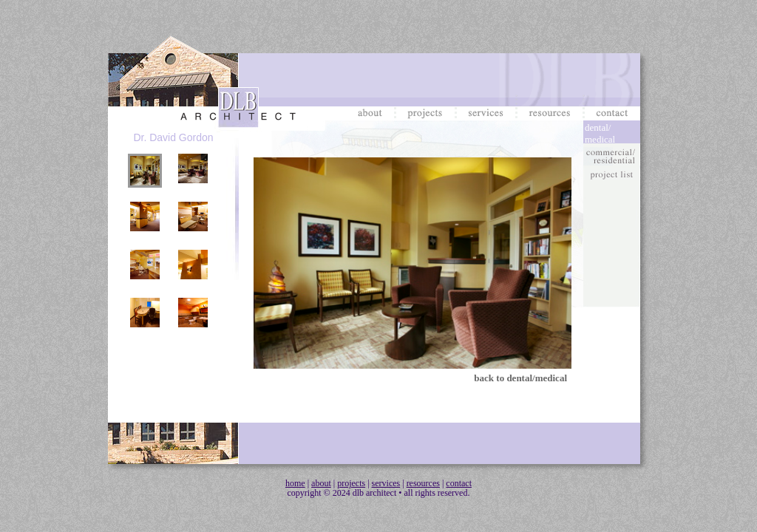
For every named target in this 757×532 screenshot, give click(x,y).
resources (423, 483)
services (386, 483)
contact (459, 483)
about (321, 483)
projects (351, 483)
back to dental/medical (520, 378)
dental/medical (600, 133)
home (295, 483)
